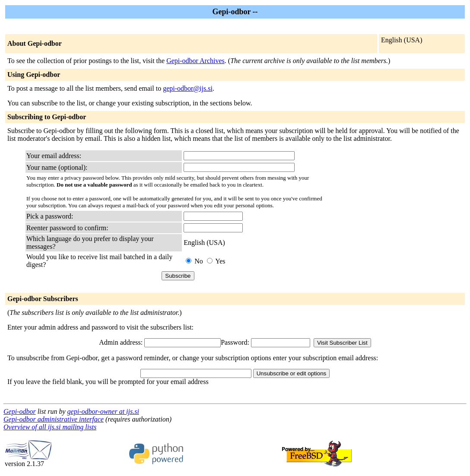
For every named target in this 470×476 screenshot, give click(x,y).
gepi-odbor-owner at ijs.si (103, 411)
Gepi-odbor (20, 411)
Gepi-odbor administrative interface (54, 419)
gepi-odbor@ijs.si (188, 88)
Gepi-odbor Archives (195, 61)
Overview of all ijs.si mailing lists (50, 427)
